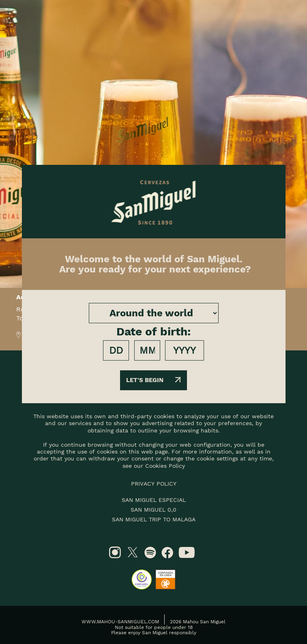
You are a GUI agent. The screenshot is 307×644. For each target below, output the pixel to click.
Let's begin (153, 380)
